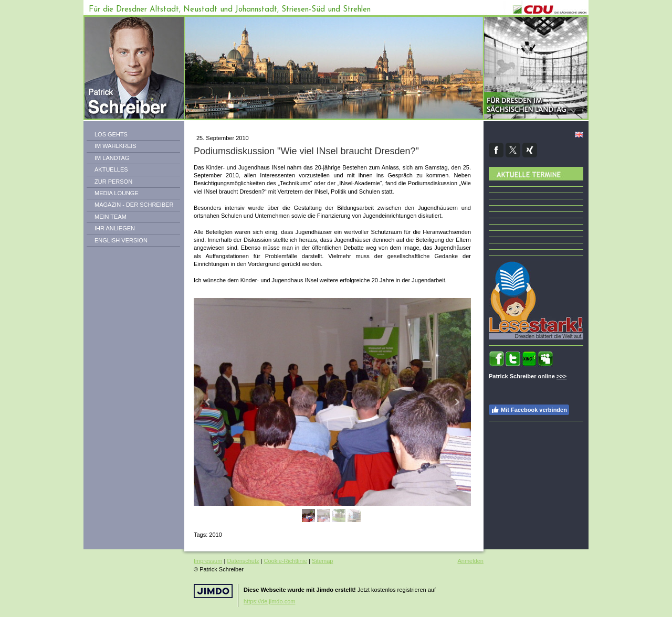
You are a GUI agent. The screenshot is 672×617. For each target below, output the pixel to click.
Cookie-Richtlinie (286, 561)
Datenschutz (243, 561)
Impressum (208, 561)
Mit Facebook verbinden (529, 410)
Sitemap (322, 561)
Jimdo (213, 591)
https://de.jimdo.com (269, 601)
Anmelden (470, 561)
